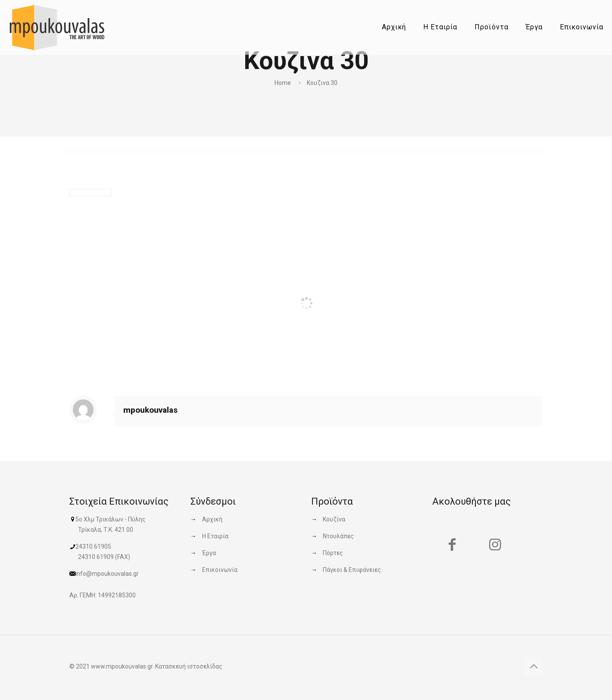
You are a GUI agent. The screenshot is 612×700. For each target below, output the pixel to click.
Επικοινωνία (220, 570)
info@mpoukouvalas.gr (107, 574)
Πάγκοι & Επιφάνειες (352, 570)
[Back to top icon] (534, 666)
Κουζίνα (334, 519)
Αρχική (212, 519)
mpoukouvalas (150, 410)
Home (283, 83)
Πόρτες (333, 553)
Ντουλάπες (338, 536)
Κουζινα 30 (322, 83)
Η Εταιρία (215, 536)
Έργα (209, 553)
